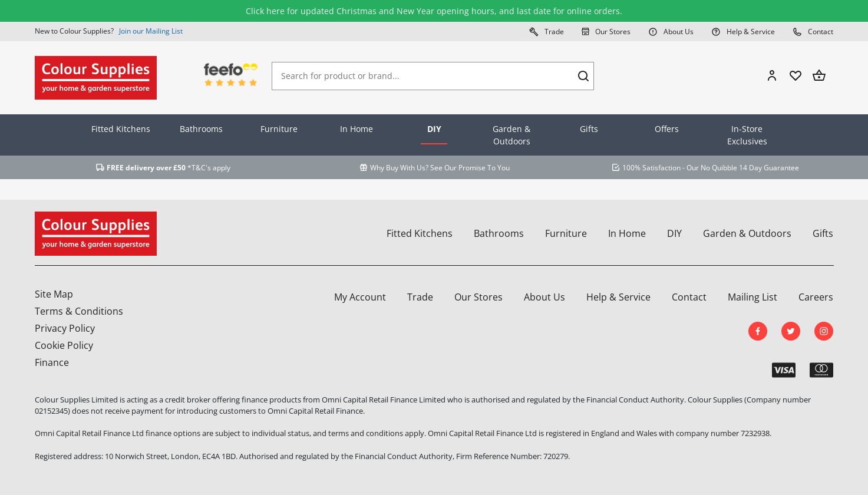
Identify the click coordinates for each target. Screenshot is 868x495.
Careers (816, 297)
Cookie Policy (64, 345)
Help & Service (743, 31)
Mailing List (753, 297)
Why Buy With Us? (399, 168)
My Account (360, 297)
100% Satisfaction (651, 168)
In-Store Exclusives (747, 135)
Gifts (589, 129)
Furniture (279, 129)
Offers (667, 129)
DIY (434, 129)
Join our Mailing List (151, 31)
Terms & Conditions (79, 311)
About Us (671, 31)
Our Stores (606, 31)
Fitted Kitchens (121, 129)
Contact (813, 31)
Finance (52, 362)
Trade (547, 31)
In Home (357, 129)
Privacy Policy (65, 328)
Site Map (54, 294)
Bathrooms (201, 129)
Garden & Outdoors (511, 135)
